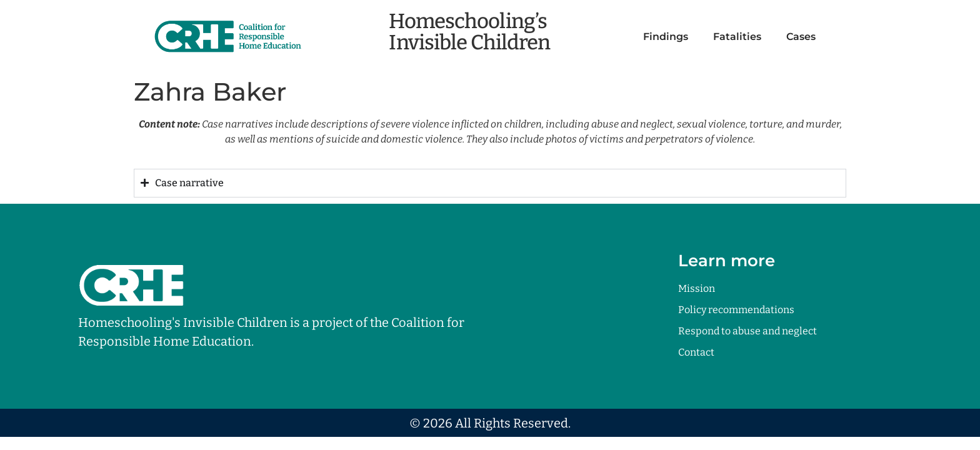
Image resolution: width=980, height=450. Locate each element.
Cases (801, 37)
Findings (666, 37)
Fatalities (737, 37)
